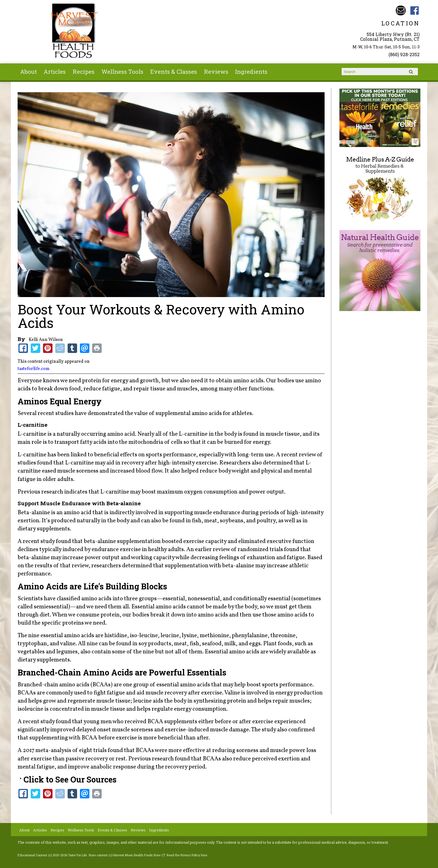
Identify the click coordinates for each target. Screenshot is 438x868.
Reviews (216, 72)
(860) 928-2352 (404, 54)
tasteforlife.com (34, 369)
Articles (55, 72)
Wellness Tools (122, 72)
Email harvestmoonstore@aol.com (401, 10)
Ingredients (251, 72)
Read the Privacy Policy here (187, 855)
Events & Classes (174, 72)
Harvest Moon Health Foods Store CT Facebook (415, 10)
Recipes (84, 72)
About (28, 72)
